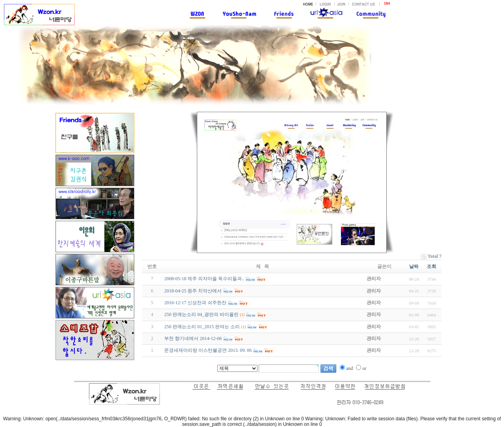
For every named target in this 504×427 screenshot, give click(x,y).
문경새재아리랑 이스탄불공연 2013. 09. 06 (208, 350)
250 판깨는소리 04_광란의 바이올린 (201, 314)
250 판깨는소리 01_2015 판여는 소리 (202, 327)
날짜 (414, 266)
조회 (432, 266)
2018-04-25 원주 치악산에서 (193, 291)
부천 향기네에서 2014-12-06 (193, 338)
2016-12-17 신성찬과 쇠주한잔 (195, 303)
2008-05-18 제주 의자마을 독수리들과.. (204, 279)
